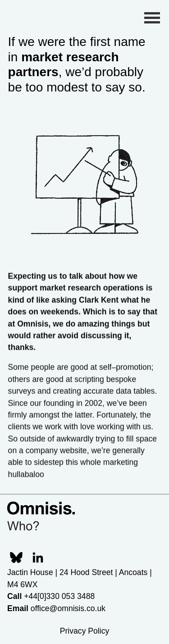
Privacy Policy (85, 631)
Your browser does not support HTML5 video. (85, 182)
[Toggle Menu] (152, 18)
